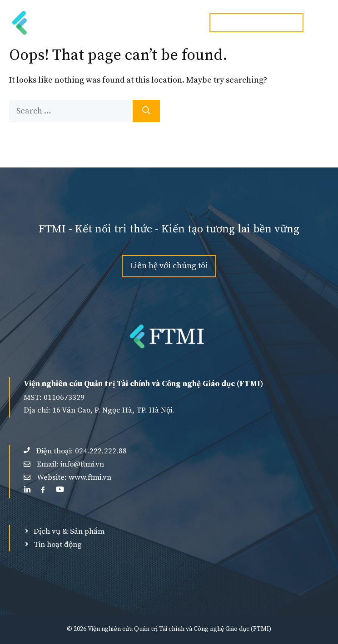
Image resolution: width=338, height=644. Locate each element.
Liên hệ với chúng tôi (169, 266)
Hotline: (256, 22)
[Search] (146, 111)
